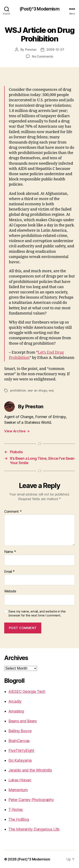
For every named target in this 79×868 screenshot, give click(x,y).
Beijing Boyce (20, 731)
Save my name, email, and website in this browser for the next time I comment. (37, 613)
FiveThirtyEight (21, 751)
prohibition (18, 390)
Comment (13, 512)
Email (9, 572)
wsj (51, 390)
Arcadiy (15, 701)
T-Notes (16, 810)
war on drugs (37, 390)
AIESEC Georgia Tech (27, 691)
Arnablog (16, 711)
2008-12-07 (55, 49)
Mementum (18, 790)
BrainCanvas (19, 741)
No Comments (42, 56)
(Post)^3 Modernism (39, 9)
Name (10, 552)
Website (10, 591)
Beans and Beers (23, 721)
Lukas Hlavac (20, 780)
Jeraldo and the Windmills (30, 770)
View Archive (17, 431)
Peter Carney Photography (31, 800)
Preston (31, 49)
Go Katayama (20, 760)
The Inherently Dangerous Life (34, 829)
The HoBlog (19, 819)
